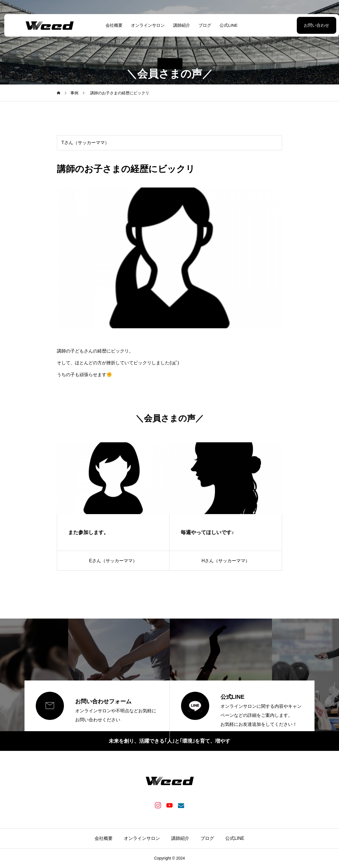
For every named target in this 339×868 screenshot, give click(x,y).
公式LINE (227, 25)
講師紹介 (180, 25)
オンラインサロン (146, 25)
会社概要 (112, 25)
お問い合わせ (302, 25)
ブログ (203, 25)
